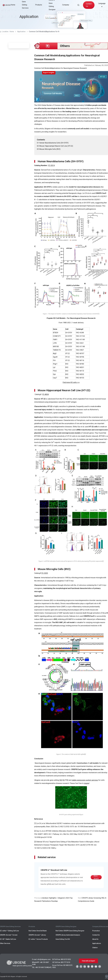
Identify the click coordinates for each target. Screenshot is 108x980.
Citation (95, 948)
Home (13, 5)
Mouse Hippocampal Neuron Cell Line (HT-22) (56, 146)
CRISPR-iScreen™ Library (37, 935)
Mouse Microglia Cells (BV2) (50, 149)
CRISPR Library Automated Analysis (68, 935)
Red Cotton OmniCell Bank (38, 931)
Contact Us (89, 5)
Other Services (5, 943)
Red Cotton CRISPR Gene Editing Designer (70, 931)
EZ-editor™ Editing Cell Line (9, 931)
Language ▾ (102, 5)
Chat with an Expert (88, 961)
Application (21, 32)
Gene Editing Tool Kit (63, 939)
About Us (95, 939)
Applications (97, 943)
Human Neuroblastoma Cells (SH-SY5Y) (54, 143)
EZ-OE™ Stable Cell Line (8, 939)
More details (96, 877)
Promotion (96, 931)
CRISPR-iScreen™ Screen (9, 935)
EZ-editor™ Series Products (38, 939)
